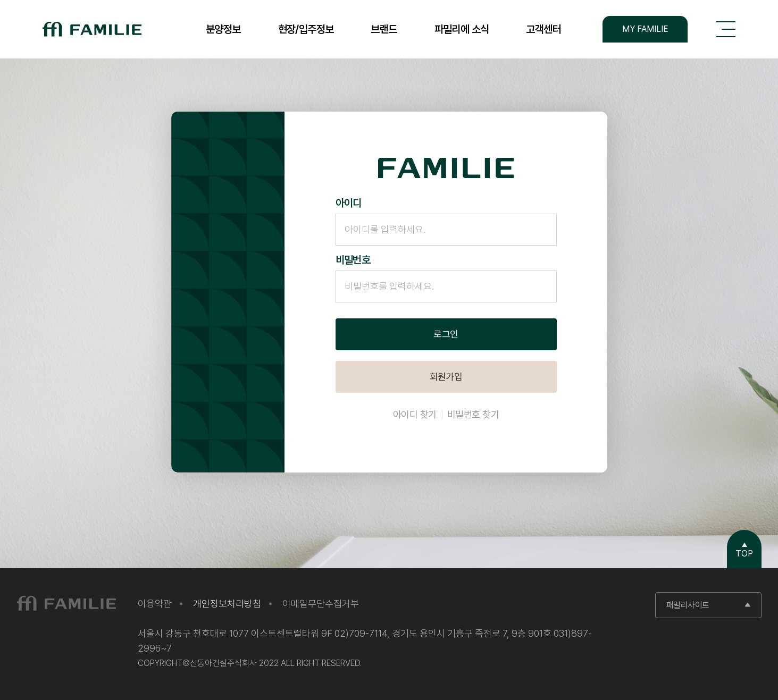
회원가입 (446, 377)
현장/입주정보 (306, 29)
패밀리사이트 (688, 605)
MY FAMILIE (645, 29)
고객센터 (543, 29)
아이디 (349, 203)
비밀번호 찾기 (473, 415)
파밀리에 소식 (462, 29)
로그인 (446, 334)
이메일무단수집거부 (321, 604)
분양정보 (223, 29)
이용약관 (155, 604)
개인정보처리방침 (227, 604)
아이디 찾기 (415, 415)
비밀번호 (353, 260)
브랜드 (384, 29)
